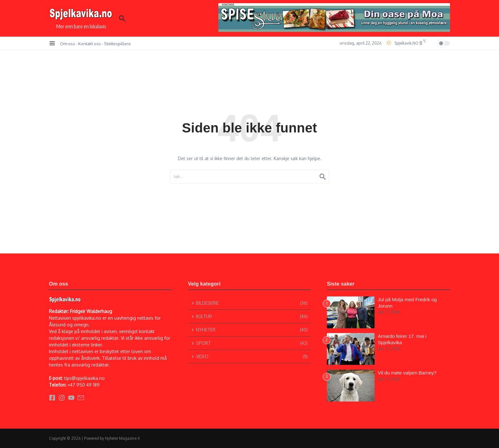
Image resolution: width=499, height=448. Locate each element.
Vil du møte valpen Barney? (407, 373)
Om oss (68, 43)
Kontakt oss (90, 43)
